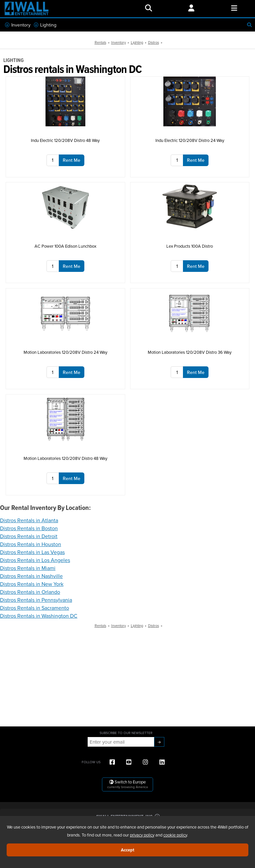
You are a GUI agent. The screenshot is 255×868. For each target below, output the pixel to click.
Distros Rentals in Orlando (30, 592)
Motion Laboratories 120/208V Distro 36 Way (190, 352)
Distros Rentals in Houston (31, 544)
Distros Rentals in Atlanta (29, 520)
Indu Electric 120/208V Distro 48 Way (65, 140)
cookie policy (175, 835)
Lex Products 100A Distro (190, 246)
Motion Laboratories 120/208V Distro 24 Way (65, 352)
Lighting (45, 25)
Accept (127, 850)
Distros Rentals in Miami (28, 568)
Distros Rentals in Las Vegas (32, 552)
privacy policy (142, 835)
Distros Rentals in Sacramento (35, 608)
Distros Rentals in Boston (29, 528)
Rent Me (72, 160)
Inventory (18, 25)
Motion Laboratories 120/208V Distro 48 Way (65, 458)
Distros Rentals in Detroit (29, 536)
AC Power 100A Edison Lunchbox (65, 246)
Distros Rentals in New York (32, 584)
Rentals (100, 42)
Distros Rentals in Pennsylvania (36, 600)
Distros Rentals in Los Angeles (35, 560)
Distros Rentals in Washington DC (39, 616)
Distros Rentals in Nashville (31, 576)
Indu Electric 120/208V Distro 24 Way (190, 140)
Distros (154, 42)
